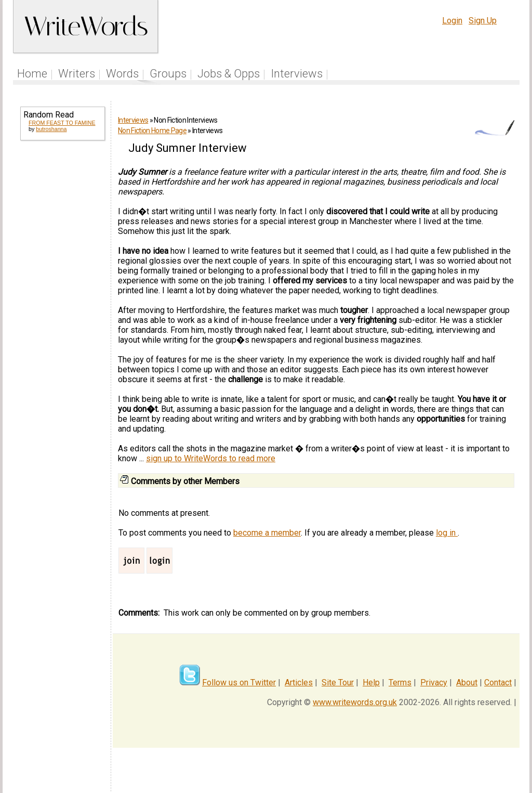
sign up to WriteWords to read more (211, 458)
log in (447, 533)
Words (122, 74)
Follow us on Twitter (239, 682)
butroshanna (51, 129)
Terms (400, 682)
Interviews (297, 74)
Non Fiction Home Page (152, 131)
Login (452, 21)
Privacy (434, 682)
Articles (299, 682)
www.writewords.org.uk (355, 702)
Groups (168, 74)
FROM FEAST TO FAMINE (62, 123)
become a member (267, 533)
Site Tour (338, 682)
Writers (77, 74)
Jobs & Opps (229, 74)
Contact (498, 682)
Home (32, 74)
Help (371, 682)
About (467, 682)
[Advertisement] (62, 308)
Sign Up (483, 21)
